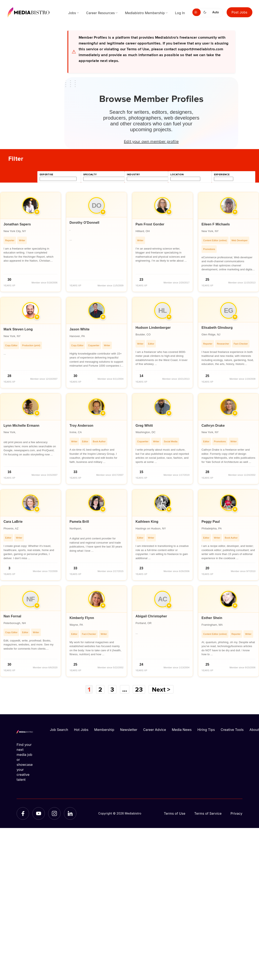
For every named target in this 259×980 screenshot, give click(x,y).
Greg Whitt (144, 426)
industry (133, 175)
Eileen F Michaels (216, 224)
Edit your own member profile (151, 141)
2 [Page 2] (100, 689)
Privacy (236, 813)
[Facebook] (23, 813)
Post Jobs (240, 12)
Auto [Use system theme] (216, 12)
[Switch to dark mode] (206, 12)
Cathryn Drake (213, 426)
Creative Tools (232, 730)
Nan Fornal (12, 616)
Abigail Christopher (151, 616)
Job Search (59, 730)
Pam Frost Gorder (150, 224)
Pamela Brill (79, 522)
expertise (46, 175)
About (254, 730)
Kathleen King (147, 522)
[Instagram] (54, 813)
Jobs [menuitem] (72, 13)
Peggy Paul (211, 522)
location (177, 175)
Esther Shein (212, 618)
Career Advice (155, 730)
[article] (31, 242)
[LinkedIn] (70, 813)
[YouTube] (39, 813)
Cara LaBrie (13, 522)
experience (222, 175)
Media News (182, 730)
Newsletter (129, 730)
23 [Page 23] (139, 689)
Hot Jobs (81, 730)
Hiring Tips (206, 730)
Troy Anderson (81, 426)
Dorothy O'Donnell (84, 223)
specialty (90, 175)
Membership (104, 730)
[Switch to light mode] (197, 12)
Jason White (79, 329)
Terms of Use (175, 813)
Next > (161, 689)
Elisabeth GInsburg (217, 328)
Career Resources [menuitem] (100, 13)
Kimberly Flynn (82, 618)
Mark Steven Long (18, 329)
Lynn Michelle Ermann (21, 426)
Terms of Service (208, 813)
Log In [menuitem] (180, 13)
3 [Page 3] (112, 689)
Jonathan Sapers (17, 224)
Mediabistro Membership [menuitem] (145, 13)
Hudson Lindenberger (153, 328)
